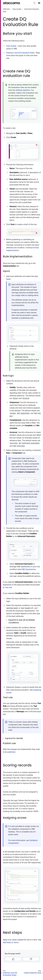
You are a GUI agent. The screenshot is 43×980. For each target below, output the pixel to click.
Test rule (8, 587)
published (11, 752)
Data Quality (17, 9)
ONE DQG (6, 9)
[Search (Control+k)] (34, 3)
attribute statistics (23, 90)
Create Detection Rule (33, 973)
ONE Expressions (28, 569)
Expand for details (14, 738)
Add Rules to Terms (11, 942)
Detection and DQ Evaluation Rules (20, 53)
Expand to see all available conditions (22, 621)
